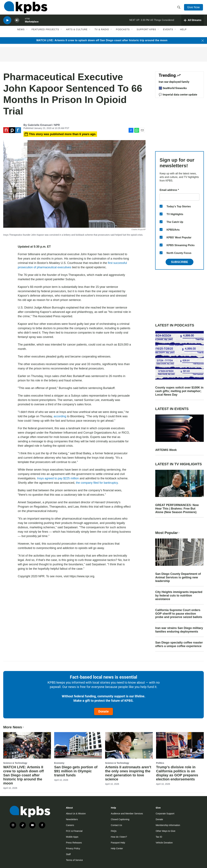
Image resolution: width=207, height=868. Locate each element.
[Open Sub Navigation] (27, 33)
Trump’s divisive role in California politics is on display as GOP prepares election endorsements (177, 773)
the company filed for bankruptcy (97, 483)
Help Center (117, 848)
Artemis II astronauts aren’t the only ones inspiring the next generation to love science (128, 773)
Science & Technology (15, 763)
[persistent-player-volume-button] (17, 24)
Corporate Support (165, 814)
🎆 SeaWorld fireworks (173, 88)
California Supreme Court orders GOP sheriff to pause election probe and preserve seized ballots (179, 614)
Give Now (194, 8)
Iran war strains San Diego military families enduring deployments (179, 630)
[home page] (25, 9)
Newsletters (72, 819)
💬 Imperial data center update (178, 95)
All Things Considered (162, 23)
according (60, 416)
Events (168, 33)
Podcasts (123, 33)
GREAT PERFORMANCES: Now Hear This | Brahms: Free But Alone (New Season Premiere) (177, 509)
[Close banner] (203, 41)
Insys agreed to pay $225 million (58, 478)
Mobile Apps (72, 837)
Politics (160, 763)
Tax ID (159, 837)
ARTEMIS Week (166, 450)
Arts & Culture (77, 33)
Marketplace (32, 25)
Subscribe (180, 262)
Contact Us (116, 825)
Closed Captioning (120, 819)
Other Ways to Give (166, 831)
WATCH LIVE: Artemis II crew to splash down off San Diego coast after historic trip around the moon (102, 40)
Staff (68, 854)
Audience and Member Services (127, 814)
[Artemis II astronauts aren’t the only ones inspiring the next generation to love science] (129, 745)
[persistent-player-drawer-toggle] (193, 23)
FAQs (114, 831)
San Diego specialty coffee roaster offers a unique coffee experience (179, 644)
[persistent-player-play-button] (7, 24)
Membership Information (168, 825)
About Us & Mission (76, 814)
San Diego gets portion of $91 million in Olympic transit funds (76, 771)
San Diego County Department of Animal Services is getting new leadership (178, 577)
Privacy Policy (73, 848)
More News (14, 727)
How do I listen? (119, 837)
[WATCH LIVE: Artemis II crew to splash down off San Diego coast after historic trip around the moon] (27, 745)
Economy (59, 763)
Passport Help (118, 843)
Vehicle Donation (164, 843)
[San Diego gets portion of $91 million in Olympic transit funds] (78, 745)
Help (183, 33)
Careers (70, 825)
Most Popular (168, 533)
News (21, 33)
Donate (103, 711)
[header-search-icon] (179, 9)
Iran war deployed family (174, 82)
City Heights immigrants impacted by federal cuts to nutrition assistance (179, 596)
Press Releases (74, 843)
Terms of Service (74, 860)
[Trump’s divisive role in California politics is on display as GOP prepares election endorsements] (180, 745)
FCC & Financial (74, 831)
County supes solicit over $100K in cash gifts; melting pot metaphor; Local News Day (179, 391)
